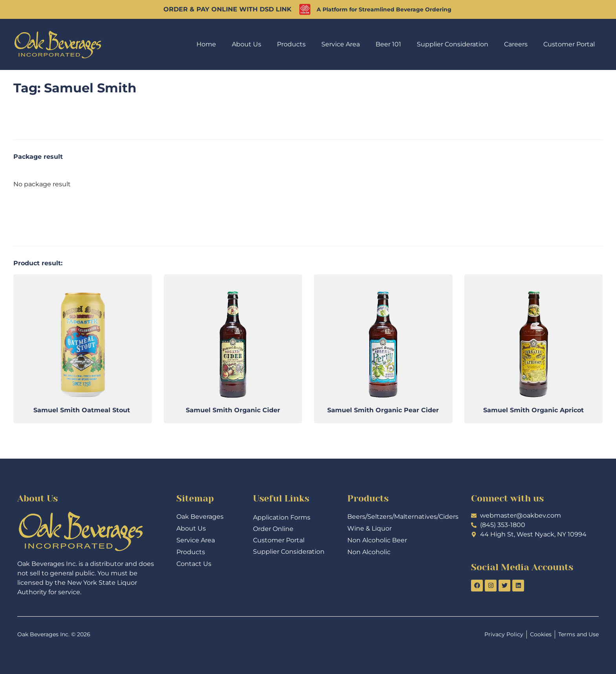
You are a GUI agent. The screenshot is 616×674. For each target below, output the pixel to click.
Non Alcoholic (369, 552)
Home (206, 44)
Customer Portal (569, 44)
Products (291, 44)
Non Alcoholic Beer (377, 540)
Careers (516, 44)
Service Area (341, 44)
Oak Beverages (200, 517)
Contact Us (194, 564)
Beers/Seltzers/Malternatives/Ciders (399, 517)
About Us (247, 44)
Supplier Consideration (453, 44)
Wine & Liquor (369, 528)
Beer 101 (388, 44)
